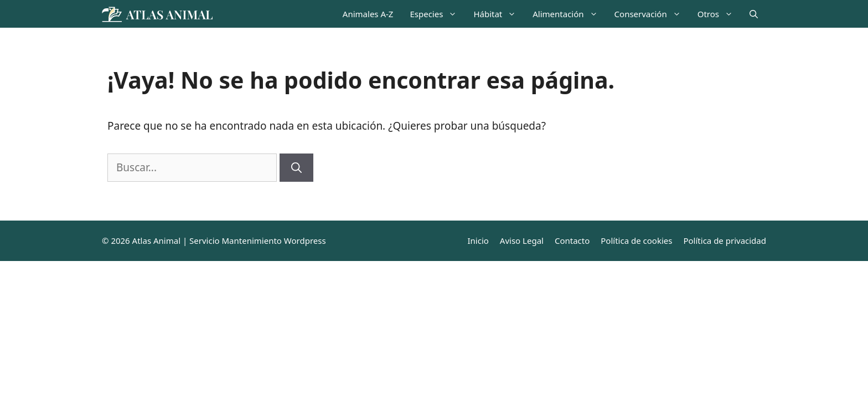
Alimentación (569, 14)
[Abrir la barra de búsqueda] (754, 14)
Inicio (478, 241)
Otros (719, 14)
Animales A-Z (368, 14)
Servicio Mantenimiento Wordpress (258, 241)
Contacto (572, 241)
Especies (437, 14)
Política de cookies (636, 241)
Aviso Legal (522, 241)
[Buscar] (296, 168)
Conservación (652, 14)
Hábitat (499, 14)
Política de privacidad (725, 241)
